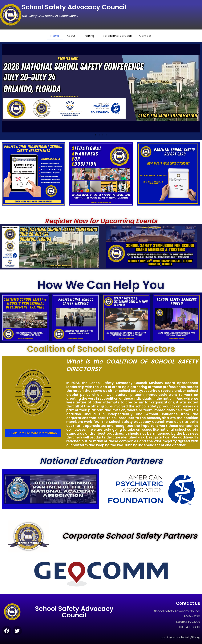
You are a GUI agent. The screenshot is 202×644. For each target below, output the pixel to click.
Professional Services (116, 36)
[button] (6, 88)
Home (58, 36)
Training (90, 36)
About (73, 36)
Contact (143, 36)
